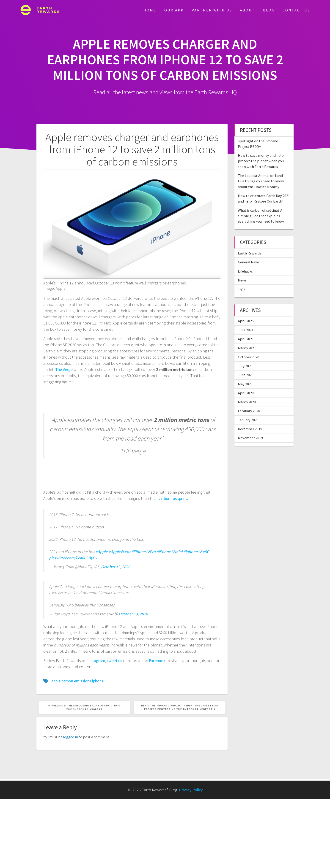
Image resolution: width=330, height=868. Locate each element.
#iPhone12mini (169, 552)
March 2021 (247, 348)
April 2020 (246, 393)
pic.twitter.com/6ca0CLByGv (73, 558)
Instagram (96, 661)
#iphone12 (192, 552)
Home (150, 10)
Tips (241, 289)
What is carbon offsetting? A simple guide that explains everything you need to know (261, 216)
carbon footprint (173, 498)
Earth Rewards (250, 253)
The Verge (64, 369)
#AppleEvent (120, 552)
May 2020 (245, 384)
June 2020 (246, 375)
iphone (98, 681)
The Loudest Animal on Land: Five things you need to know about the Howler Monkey (261, 181)
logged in (70, 737)
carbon (67, 681)
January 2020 (248, 420)
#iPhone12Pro (143, 552)
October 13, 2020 (116, 567)
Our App (174, 10)
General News (249, 262)
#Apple (102, 552)
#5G (206, 552)
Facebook (157, 661)
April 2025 (246, 321)
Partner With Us (212, 10)
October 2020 (249, 357)
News (242, 280)
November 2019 (250, 438)
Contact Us (296, 10)
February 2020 (249, 411)
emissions (83, 681)
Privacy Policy (191, 790)
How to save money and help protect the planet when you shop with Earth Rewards (261, 161)
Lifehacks (245, 271)
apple (56, 681)
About (247, 10)
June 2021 (246, 330)
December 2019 (250, 429)
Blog (269, 10)
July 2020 (245, 366)
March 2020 (247, 402)
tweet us (114, 661)
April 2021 (246, 339)
